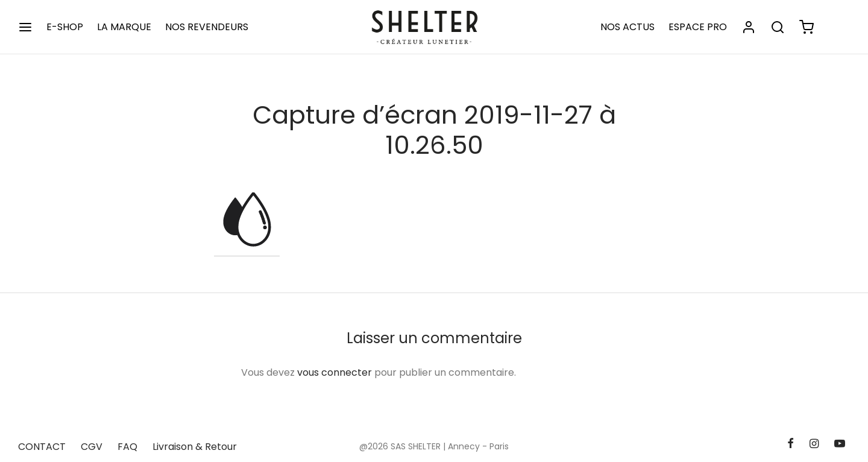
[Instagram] (814, 444)
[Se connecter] (749, 27)
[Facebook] (790, 444)
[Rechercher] (778, 27)
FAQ (127, 447)
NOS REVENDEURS (207, 27)
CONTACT (42, 447)
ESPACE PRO (698, 27)
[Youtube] (840, 444)
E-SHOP (65, 27)
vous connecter (335, 372)
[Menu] (25, 27)
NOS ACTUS (627, 27)
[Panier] (807, 27)
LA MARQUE (124, 27)
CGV (92, 447)
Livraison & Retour (195, 447)
